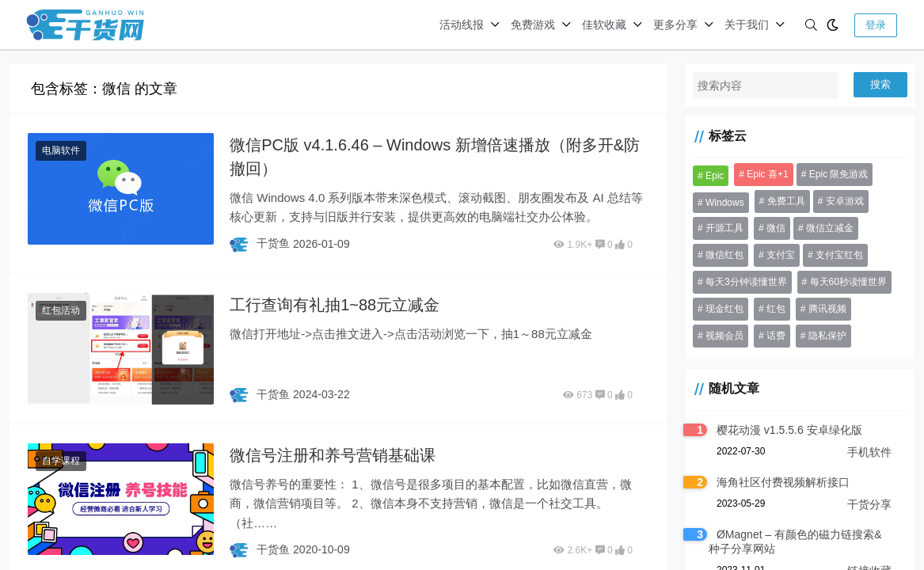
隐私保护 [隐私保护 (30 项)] (827, 336)
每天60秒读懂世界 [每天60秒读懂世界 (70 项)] (848, 282)
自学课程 (61, 461)
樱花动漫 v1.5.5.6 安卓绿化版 (789, 430)
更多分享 (675, 25)
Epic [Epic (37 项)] (715, 176)
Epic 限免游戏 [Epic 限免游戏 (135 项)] (839, 174)
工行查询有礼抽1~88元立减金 (335, 305)
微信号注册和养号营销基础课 (333, 455)
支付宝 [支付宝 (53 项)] (781, 255)
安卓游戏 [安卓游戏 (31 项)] (845, 201)
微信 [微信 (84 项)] (776, 228)
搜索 (880, 84)
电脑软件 (61, 150)
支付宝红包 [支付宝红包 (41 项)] (839, 255)
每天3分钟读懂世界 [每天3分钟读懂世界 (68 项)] (746, 282)
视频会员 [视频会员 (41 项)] (724, 336)
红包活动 (61, 310)
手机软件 (869, 452)
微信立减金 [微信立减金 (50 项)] (830, 228)
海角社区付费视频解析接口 (783, 482)
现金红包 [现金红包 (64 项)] (724, 309)
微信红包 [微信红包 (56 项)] (724, 255)
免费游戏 (533, 25)
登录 (876, 25)
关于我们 (747, 25)
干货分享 (869, 504)
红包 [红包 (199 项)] (776, 309)
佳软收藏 (604, 25)
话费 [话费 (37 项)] (776, 336)
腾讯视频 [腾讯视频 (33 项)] (827, 309)
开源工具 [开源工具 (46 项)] (724, 228)
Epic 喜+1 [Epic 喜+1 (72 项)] (767, 174)
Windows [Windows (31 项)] (725, 203)
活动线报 (462, 25)
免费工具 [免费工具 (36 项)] (786, 201)
